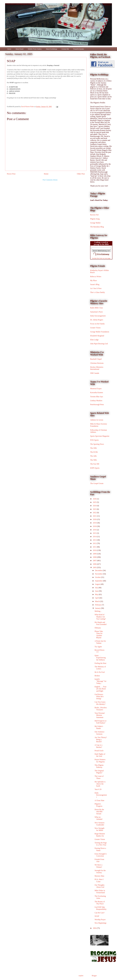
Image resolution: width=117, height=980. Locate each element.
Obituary (98, 628)
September (99, 581)
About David (19, 49)
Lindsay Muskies (96, 401)
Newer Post (11, 174)
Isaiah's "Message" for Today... (100, 681)
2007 (95, 561)
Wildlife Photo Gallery (35, 49)
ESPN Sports (95, 468)
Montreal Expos (96, 389)
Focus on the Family (97, 324)
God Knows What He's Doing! (99, 696)
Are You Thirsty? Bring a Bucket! (101, 739)
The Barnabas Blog (97, 227)
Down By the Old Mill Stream (99, 812)
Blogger (94, 976)
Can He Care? (100, 913)
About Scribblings (51, 49)
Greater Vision (95, 328)
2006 (95, 564)
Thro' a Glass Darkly (98, 292)
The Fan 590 (95, 464)
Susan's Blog (95, 284)
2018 (95, 526)
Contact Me (65, 49)
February (98, 605)
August (98, 584)
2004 (95, 928)
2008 (95, 557)
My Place (94, 280)
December (99, 570)
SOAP (97, 916)
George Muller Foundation (100, 332)
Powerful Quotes (79, 49)
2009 (95, 554)
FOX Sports (94, 440)
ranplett (81, 976)
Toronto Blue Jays (97, 397)
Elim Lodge (94, 340)
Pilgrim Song (95, 219)
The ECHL (94, 452)
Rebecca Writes (96, 277)
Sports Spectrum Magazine (100, 436)
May (97, 594)
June (97, 591)
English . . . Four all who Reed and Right (100, 689)
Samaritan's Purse (96, 312)
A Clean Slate (99, 800)
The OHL (94, 448)
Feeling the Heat (100, 663)
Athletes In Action (97, 420)
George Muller (95, 223)
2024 (95, 506)
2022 (95, 513)
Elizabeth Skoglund (97, 336)
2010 (95, 550)
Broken (97, 676)
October (98, 577)
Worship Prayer (100, 920)
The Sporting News (97, 444)
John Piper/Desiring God (99, 344)
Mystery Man (99, 876)
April (97, 598)
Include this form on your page (101, 258)
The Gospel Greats (97, 483)
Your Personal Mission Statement (100, 715)
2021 (95, 516)
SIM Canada (95, 373)
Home (9, 49)
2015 (95, 533)
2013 (95, 540)
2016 (95, 530)
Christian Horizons (97, 363)
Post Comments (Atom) (50, 180)
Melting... (98, 611)
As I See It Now (96, 288)
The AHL (94, 456)
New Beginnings (100, 923)
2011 (95, 547)
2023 (95, 509)
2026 (95, 499)
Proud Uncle (99, 751)
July (97, 588)
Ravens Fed (94, 215)
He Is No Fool (100, 672)
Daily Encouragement (98, 316)
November (99, 574)
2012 (95, 543)
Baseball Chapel (96, 359)
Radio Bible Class (97, 308)
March (98, 601)
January (98, 608)
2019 (95, 523)
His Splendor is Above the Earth (100, 784)
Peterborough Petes (97, 404)
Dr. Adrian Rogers (97, 320)
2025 (95, 502)
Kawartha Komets (97, 392)
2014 (95, 537)
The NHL (94, 460)
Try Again (98, 647)
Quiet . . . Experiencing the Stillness (100, 658)
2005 (95, 567)
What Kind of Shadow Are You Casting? (100, 617)
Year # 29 (98, 789)
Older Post (81, 174)
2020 (95, 519)
